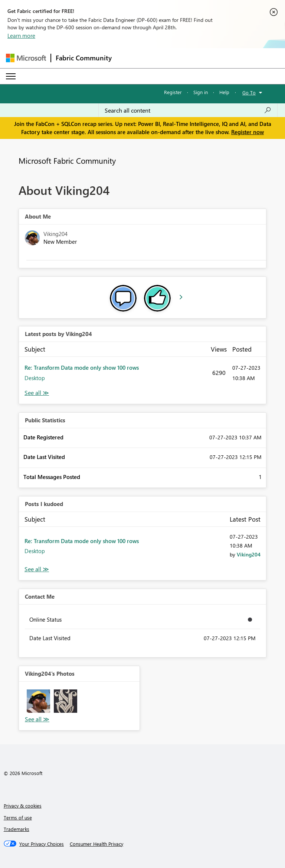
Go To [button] (249, 92)
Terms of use (18, 817)
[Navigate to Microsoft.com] (26, 58)
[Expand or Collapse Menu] (11, 76)
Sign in (201, 92)
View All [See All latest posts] (37, 393)
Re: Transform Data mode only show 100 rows (82, 368)
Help (224, 92)
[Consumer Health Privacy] (96, 844)
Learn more (21, 36)
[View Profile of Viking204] (249, 554)
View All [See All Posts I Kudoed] (37, 569)
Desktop (35, 378)
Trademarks (17, 829)
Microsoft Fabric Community (67, 160)
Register (173, 92)
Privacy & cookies (23, 806)
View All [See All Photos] (37, 719)
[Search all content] (188, 110)
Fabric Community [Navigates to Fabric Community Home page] (84, 58)
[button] (38, 701)
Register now (248, 132)
